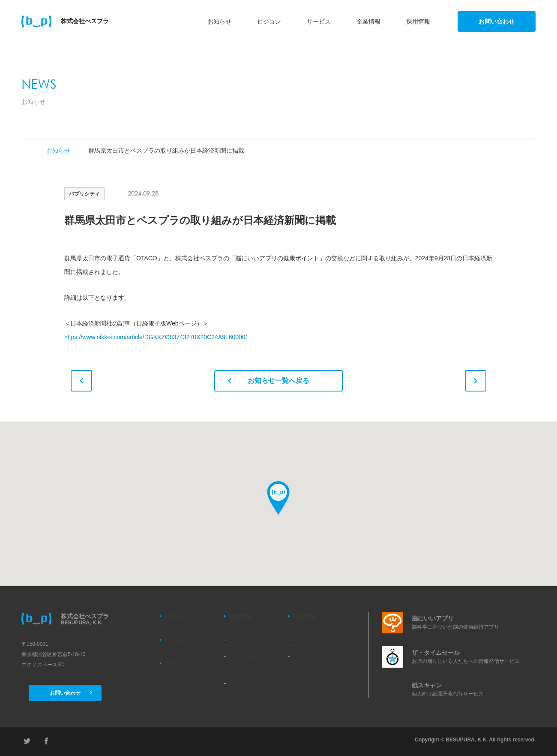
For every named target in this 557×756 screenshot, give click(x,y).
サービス (319, 21)
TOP (25, 151)
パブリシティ (84, 194)
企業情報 (368, 21)
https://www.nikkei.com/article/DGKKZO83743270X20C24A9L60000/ (156, 337)
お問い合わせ (497, 21)
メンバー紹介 (244, 657)
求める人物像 (308, 641)
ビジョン (269, 21)
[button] (278, 498)
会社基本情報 (244, 641)
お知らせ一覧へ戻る (269, 381)
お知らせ (219, 21)
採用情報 (418, 21)
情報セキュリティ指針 (254, 684)
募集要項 (303, 657)
